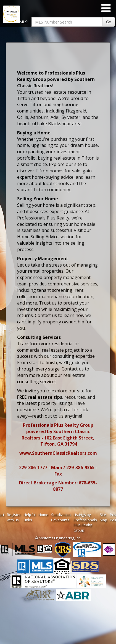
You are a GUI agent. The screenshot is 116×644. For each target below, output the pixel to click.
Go (109, 22)
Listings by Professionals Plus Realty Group (85, 522)
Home (43, 515)
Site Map (103, 517)
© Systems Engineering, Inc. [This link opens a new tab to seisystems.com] (58, 538)
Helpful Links (30, 517)
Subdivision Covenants (61, 517)
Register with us (14, 517)
